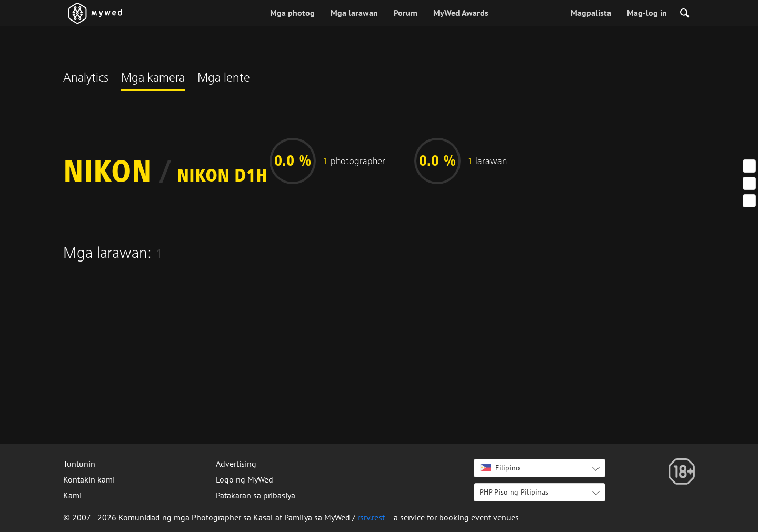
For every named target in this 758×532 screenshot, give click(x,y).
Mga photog (292, 13)
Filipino (500, 468)
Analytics (86, 79)
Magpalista (591, 13)
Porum (406, 13)
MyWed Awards (461, 13)
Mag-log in (647, 13)
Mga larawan (354, 13)
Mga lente (224, 79)
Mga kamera (153, 79)
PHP (514, 492)
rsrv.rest (371, 517)
